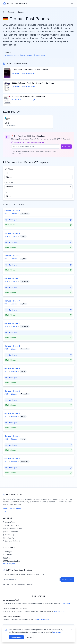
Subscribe (67, 579)
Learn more (66, 603)
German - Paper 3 (12, 256)
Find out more (59, 611)
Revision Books (12, 55)
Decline (29, 637)
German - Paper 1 (12, 211)
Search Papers (10, 522)
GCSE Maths (7, 555)
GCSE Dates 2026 (11, 525)
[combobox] (38, 177)
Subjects (11, 12)
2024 (6, 214)
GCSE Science (8, 558)
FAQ (4, 512)
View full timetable (42, 620)
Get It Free (66, 146)
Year (6, 173)
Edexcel (14, 214)
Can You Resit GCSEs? (12, 528)
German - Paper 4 (12, 301)
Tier (6, 192)
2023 (6, 349)
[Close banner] (71, 630)
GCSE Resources (10, 532)
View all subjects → (10, 564)
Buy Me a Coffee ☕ (12, 541)
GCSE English (8, 552)
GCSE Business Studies (11, 561)
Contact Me (8, 538)
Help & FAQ (8, 535)
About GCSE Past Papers (12, 509)
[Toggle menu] (72, 4)
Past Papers (39, 55)
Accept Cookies (16, 637)
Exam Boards (26, 55)
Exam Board (9, 182)
